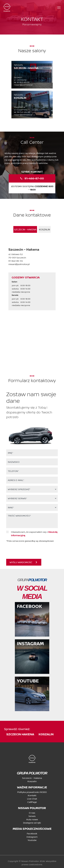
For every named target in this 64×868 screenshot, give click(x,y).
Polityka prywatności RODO (32, 792)
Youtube (32, 840)
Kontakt (32, 795)
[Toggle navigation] (59, 8)
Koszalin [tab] (44, 229)
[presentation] (23, 549)
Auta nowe (32, 819)
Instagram (32, 837)
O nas (32, 813)
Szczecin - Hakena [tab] (25, 229)
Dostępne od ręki (32, 823)
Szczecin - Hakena (32, 778)
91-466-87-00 (32, 178)
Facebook (32, 833)
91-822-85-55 (16, 261)
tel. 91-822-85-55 (22, 82)
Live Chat (32, 799)
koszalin (46, 734)
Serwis (32, 816)
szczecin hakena (20, 734)
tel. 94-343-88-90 (22, 112)
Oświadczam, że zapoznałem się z (34, 532)
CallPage (32, 802)
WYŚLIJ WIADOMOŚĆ (23, 562)
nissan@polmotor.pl (23, 85)
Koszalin (32, 781)
